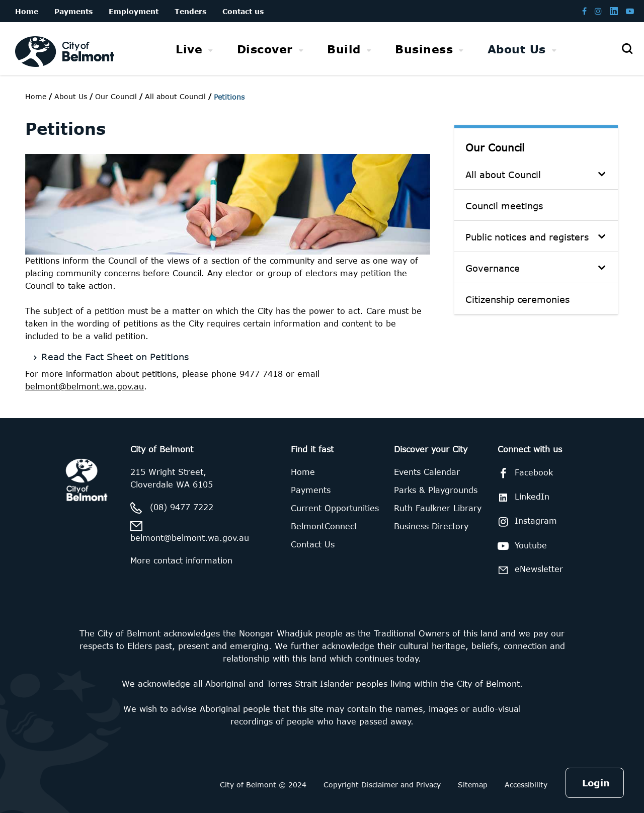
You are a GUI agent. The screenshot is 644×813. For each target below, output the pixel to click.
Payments (311, 490)
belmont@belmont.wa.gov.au (85, 386)
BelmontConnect (324, 526)
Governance (493, 268)
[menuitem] (194, 49)
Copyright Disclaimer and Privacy (382, 785)
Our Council (495, 147)
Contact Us (313, 544)
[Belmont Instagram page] (598, 11)
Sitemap (473, 785)
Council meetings (504, 206)
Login (596, 783)
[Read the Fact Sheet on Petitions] (231, 355)
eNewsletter (529, 570)
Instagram (526, 522)
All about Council (503, 175)
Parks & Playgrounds (436, 490)
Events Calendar (427, 472)
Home (36, 96)
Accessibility (526, 785)
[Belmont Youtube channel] (630, 11)
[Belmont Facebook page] (584, 11)
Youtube (520, 546)
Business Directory (431, 526)
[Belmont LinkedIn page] (614, 11)
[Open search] (627, 49)
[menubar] (366, 49)
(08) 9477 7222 (182, 507)
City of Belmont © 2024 (263, 785)
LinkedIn (522, 497)
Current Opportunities (335, 508)
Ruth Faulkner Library (438, 508)
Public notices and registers (527, 237)
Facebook (524, 473)
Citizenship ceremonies (517, 299)
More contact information (181, 560)
